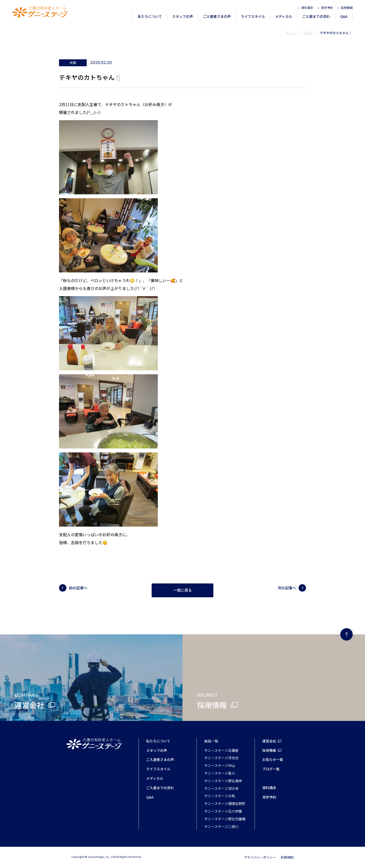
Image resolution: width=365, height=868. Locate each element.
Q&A (344, 16)
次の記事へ (287, 588)
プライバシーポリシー (260, 857)
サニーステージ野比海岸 (223, 781)
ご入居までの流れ (316, 16)
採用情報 (347, 8)
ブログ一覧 (271, 769)
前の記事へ (78, 588)
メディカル (284, 16)
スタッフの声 (182, 16)
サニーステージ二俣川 (221, 826)
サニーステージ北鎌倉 (221, 750)
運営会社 (269, 741)
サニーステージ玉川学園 (223, 811)
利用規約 (287, 857)
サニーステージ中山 (220, 765)
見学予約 (327, 8)
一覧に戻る (183, 590)
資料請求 (307, 8)
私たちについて (150, 16)
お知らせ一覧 (273, 759)
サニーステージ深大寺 (221, 788)
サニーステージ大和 (220, 796)
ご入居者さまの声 (217, 16)
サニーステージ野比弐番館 (225, 819)
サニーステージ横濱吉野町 (225, 803)
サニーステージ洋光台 (221, 758)
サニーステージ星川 (220, 773)
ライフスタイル (253, 16)
